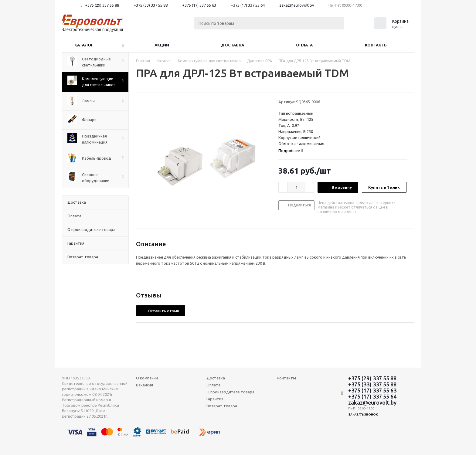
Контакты (376, 45)
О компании (147, 378)
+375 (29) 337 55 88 (102, 5)
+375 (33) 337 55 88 (151, 5)
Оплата (304, 45)
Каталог (84, 45)
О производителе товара (230, 392)
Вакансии (144, 385)
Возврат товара (222, 406)
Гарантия (215, 399)
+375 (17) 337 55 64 (248, 5)
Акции (162, 45)
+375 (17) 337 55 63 (199, 5)
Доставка (233, 45)
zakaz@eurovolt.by (297, 5)
